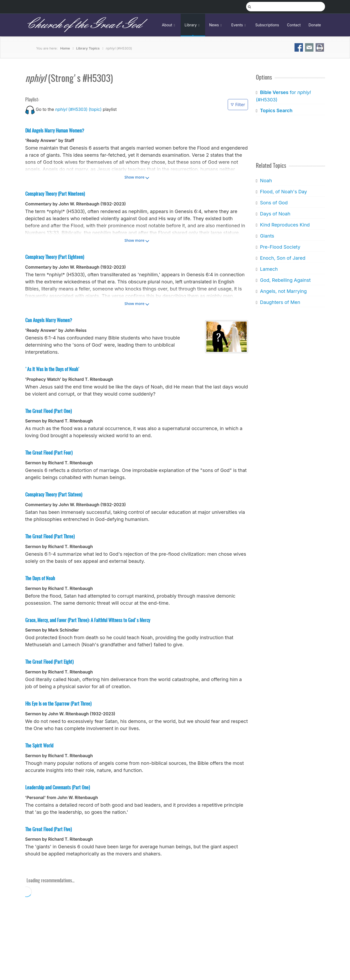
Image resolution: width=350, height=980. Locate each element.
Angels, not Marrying (283, 291)
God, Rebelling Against (285, 280)
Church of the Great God (83, 25)
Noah (266, 181)
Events (239, 25)
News (216, 25)
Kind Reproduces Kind (285, 225)
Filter (238, 105)
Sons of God (274, 203)
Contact (294, 25)
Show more (134, 177)
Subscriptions (267, 25)
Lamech (269, 269)
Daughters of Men (280, 302)
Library (193, 25)
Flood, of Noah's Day (284, 192)
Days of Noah (275, 214)
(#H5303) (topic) (78, 109)
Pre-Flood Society (280, 247)
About (169, 25)
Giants (267, 236)
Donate (315, 25)
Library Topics (88, 48)
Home (65, 48)
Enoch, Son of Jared (283, 258)
